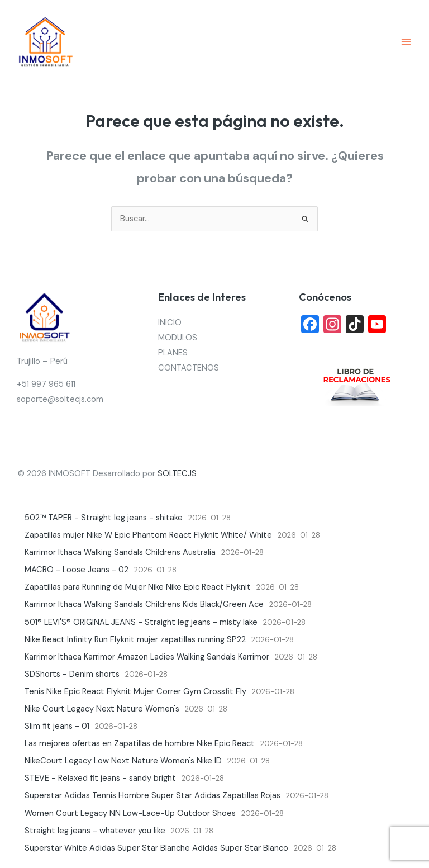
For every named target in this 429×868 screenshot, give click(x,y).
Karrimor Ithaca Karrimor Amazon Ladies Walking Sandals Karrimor (147, 657)
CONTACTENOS (189, 368)
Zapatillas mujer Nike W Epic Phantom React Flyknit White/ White (148, 535)
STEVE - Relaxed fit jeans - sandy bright (100, 778)
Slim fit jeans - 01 (57, 726)
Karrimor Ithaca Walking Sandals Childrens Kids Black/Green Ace (144, 604)
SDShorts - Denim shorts (72, 674)
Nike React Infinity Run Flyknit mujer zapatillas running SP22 (135, 640)
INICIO (170, 323)
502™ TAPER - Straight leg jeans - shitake (104, 518)
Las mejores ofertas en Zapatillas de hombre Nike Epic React (140, 744)
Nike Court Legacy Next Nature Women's (102, 709)
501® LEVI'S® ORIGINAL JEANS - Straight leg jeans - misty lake (141, 622)
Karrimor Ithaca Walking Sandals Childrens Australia (120, 552)
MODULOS (178, 338)
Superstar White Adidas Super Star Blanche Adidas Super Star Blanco (156, 848)
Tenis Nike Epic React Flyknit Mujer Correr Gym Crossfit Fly (135, 692)
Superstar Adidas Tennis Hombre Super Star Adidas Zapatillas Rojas (152, 796)
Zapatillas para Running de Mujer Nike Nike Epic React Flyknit (138, 587)
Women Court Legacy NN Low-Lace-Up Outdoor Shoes (130, 814)
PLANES (173, 353)
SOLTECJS (177, 474)
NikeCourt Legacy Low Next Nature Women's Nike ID (123, 761)
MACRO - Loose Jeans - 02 (77, 570)
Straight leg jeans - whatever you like (95, 831)
